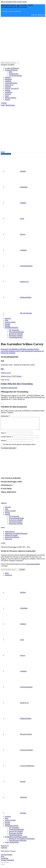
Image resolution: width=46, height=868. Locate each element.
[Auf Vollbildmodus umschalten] (6, 865)
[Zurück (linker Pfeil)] (2, 867)
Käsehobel (8, 79)
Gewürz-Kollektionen (12, 68)
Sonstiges (8, 94)
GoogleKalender (12, 388)
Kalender (4, 388)
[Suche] (10, 63)
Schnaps (8, 90)
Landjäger (8, 81)
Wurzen (7, 100)
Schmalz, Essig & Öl (12, 88)
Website (3, 443)
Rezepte (7, 515)
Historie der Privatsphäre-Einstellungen (22, 841)
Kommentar (5, 416)
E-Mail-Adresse (7, 439)
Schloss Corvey (6, 373)
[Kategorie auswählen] (23, 65)
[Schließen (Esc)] (2, 865)
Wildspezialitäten (10, 98)
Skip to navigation (7, 2)
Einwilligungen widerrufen (18, 843)
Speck (7, 96)
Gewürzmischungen (15, 76)
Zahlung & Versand (11, 538)
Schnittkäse (9, 92)
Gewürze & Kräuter (11, 70)
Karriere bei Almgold (16, 334)
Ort (2, 369)
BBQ (11, 72)
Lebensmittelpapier (11, 83)
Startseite (8, 509)
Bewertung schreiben (16, 336)
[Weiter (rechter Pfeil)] (4, 867)
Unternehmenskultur (16, 337)
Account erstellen (6, 857)
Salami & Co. (9, 85)
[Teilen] (4, 865)
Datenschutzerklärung (12, 540)
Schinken (8, 87)
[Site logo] (13, 61)
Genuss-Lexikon (10, 513)
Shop (7, 511)
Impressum (8, 541)
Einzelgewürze (14, 74)
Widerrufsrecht (10, 534)
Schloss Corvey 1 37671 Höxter (11, 376)
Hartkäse (8, 77)
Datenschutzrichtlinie (33, 566)
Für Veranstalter (14, 330)
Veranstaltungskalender (16, 332)
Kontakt (7, 517)
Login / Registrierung (12, 845)
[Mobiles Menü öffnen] (3, 152)
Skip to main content (20, 2)
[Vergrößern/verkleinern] (8, 865)
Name (3, 435)
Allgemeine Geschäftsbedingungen (16, 536)
